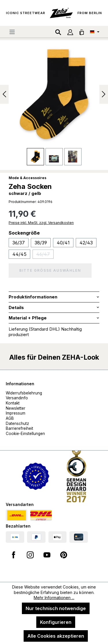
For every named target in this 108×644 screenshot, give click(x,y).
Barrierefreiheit (19, 428)
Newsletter (16, 408)
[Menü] (12, 32)
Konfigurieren (56, 622)
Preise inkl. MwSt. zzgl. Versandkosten (41, 223)
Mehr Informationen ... (54, 598)
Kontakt (13, 403)
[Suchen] (58, 32)
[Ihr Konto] (70, 32)
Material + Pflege (28, 318)
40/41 (63, 243)
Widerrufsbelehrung (24, 393)
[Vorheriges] (4, 94)
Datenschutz (17, 423)
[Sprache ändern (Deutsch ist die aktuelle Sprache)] (95, 32)
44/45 (19, 254)
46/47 (45, 255)
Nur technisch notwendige (56, 608)
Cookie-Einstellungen (25, 434)
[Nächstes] (104, 94)
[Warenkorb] (82, 32)
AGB (10, 418)
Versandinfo (17, 398)
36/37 (19, 243)
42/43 (86, 243)
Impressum (16, 413)
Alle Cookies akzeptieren (56, 636)
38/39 (41, 243)
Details (16, 307)
